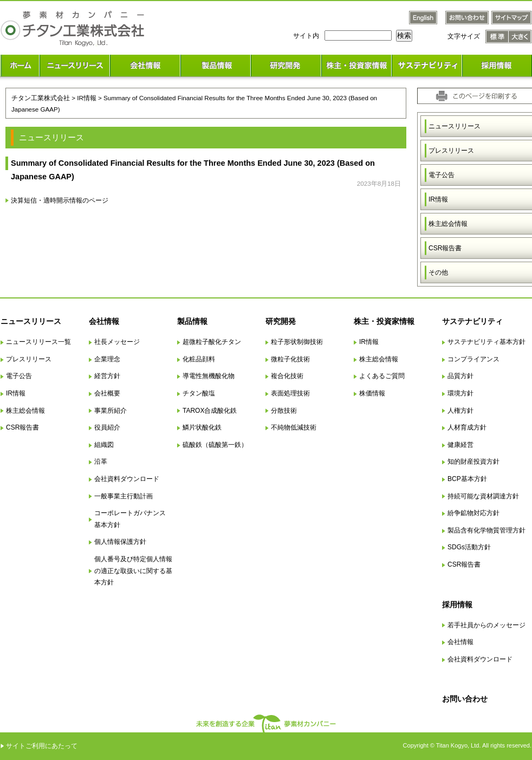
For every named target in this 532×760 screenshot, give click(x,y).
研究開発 (281, 321)
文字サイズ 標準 (497, 37)
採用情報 (457, 605)
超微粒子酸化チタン (212, 342)
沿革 (101, 462)
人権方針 (460, 411)
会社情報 (104, 321)
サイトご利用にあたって (42, 746)
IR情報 (16, 393)
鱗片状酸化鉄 (202, 427)
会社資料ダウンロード (127, 479)
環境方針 (460, 393)
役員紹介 (107, 427)
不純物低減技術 (294, 427)
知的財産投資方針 (473, 462)
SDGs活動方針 (469, 547)
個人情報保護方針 (120, 542)
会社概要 (107, 393)
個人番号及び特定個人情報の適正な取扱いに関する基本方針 (133, 571)
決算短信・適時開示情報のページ (60, 200)
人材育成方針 (467, 427)
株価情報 (372, 393)
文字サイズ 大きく (520, 37)
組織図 (104, 445)
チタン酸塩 (199, 393)
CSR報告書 (22, 427)
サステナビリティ (472, 321)
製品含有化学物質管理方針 (486, 530)
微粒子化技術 (290, 359)
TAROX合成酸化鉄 (210, 411)
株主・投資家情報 (384, 321)
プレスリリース (29, 359)
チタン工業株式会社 (41, 98)
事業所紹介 (111, 411)
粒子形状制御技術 (297, 342)
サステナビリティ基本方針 (486, 342)
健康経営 (460, 445)
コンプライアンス (473, 359)
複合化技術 (287, 376)
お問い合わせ (465, 699)
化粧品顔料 (199, 359)
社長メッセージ (117, 342)
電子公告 (19, 376)
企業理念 (107, 359)
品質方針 (460, 376)
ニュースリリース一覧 (38, 342)
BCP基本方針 (467, 479)
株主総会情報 (25, 411)
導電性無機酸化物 (209, 376)
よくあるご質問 (382, 376)
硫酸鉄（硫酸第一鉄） (215, 445)
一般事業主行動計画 (124, 496)
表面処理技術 (290, 393)
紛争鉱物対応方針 (473, 513)
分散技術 (284, 411)
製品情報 (192, 321)
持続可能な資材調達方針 (483, 496)
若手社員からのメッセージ (486, 625)
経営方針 (107, 376)
